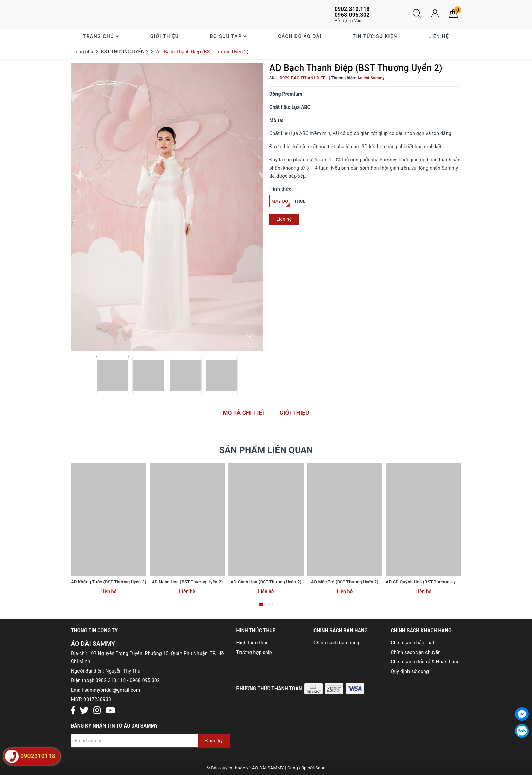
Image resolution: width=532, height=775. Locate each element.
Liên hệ (439, 36)
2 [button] (266, 605)
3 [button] (271, 605)
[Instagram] (97, 711)
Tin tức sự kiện (375, 36)
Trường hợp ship (254, 652)
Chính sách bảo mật (413, 643)
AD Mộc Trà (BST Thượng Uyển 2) (345, 582)
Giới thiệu (165, 36)
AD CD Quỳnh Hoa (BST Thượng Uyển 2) (426, 582)
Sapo (320, 768)
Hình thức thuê (253, 643)
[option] (167, 207)
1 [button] (261, 605)
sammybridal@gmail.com (112, 690)
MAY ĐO (281, 203)
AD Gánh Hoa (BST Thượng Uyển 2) (266, 582)
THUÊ (300, 201)
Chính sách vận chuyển (416, 652)
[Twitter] (84, 711)
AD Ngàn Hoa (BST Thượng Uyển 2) (187, 582)
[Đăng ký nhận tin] (150, 741)
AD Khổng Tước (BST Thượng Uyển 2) (109, 582)
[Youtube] (110, 711)
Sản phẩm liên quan (266, 450)
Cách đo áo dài (300, 36)
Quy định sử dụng (410, 671)
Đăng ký (214, 741)
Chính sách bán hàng (336, 643)
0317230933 (97, 699)
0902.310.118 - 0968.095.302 (128, 680)
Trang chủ (101, 36)
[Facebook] (73, 711)
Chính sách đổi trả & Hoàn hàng (425, 662)
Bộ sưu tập (229, 36)
